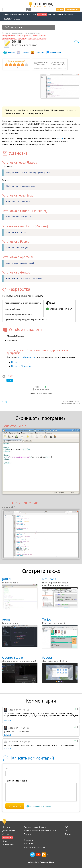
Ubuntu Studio (12, 657)
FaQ (65, 14)
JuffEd (6, 579)
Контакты (28, 843)
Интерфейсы (58, 14)
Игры (49, 14)
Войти (60, 10)
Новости (13, 14)
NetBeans (49, 579)
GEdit (10, 380)
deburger (13, 710)
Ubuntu (16, 362)
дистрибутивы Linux (27, 357)
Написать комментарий (32, 758)
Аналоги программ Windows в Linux (40, 831)
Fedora (47, 657)
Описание (11, 52)
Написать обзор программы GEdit (59, 64)
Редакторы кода (39, 35)
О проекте (29, 840)
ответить (7, 721)
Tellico (47, 619)
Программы (42, 14)
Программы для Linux (11, 35)
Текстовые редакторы (37, 38)
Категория (16, 27)
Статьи (34, 14)
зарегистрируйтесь (10, 68)
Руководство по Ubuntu (35, 827)
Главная (6, 14)
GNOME (60, 138)
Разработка (26, 35)
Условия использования (35, 847)
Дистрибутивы (24, 14)
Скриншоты (39, 52)
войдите (34, 393)
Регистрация (72, 10)
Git (66, 831)
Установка (25, 52)
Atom (6, 619)
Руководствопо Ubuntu (8, 19)
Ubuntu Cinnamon (22, 366)
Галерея (17, 19)
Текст (24, 38)
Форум (71, 14)
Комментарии (56, 52)
